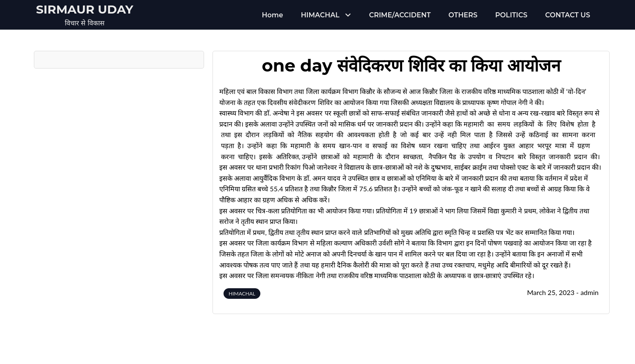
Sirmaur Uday (85, 9)
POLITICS (511, 15)
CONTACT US (568, 15)
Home (273, 15)
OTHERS (463, 15)
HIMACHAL (320, 15)
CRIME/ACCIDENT (400, 15)
